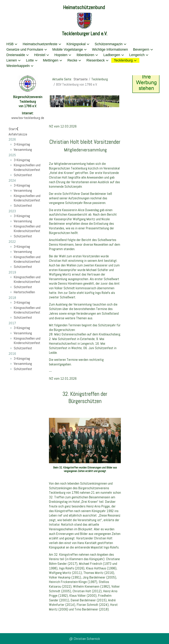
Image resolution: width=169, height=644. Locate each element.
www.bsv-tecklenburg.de (28, 118)
